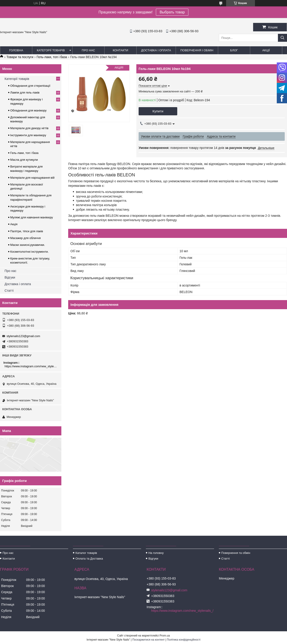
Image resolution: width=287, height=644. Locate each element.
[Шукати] (282, 38)
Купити (158, 111)
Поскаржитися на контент (148, 640)
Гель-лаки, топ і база (52, 57)
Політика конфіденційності (184, 640)
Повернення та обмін (236, 553)
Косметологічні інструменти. (29, 252)
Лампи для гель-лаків (25, 93)
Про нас (89, 50)
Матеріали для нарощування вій (32, 178)
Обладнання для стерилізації (30, 86)
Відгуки (10, 277)
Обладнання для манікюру (28, 110)
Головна (16, 50)
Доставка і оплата (156, 50)
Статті (9, 291)
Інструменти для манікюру (28, 135)
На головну (156, 553)
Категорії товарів (51, 50)
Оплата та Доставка (89, 559)
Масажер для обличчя (25, 238)
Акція (14, 224)
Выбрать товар (172, 12)
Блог (234, 50)
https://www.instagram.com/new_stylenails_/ (31, 366)
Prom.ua (165, 636)
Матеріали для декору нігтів (29, 128)
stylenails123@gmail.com (23, 336)
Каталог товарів (86, 553)
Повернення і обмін (197, 50)
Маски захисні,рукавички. (28, 245)
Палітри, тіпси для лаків (27, 231)
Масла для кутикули (24, 160)
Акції (266, 50)
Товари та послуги (20, 57)
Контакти (120, 50)
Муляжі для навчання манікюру (32, 217)
